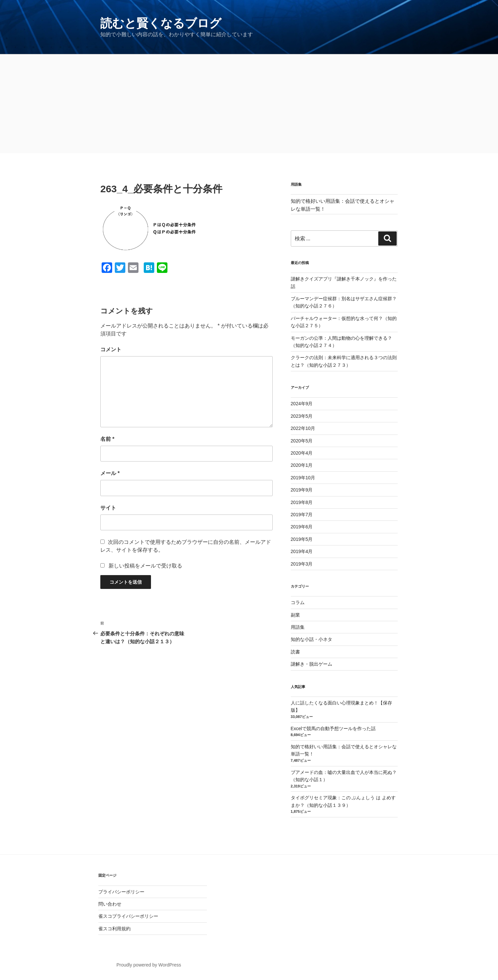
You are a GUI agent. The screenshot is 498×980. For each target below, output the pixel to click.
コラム (298, 602)
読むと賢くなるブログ (161, 23)
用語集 (298, 627)
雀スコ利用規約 (114, 929)
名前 (107, 439)
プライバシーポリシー (121, 892)
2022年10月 (303, 428)
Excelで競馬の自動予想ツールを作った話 (333, 728)
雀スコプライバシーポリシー (128, 916)
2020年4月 (302, 453)
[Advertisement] (249, 104)
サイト (108, 508)
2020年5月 (302, 441)
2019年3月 (302, 564)
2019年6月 (302, 527)
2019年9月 (302, 490)
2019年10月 (303, 478)
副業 (295, 615)
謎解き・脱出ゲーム (311, 664)
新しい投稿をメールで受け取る (145, 566)
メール (110, 473)
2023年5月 (302, 416)
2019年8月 (302, 502)
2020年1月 (302, 465)
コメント (111, 349)
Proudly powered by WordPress (149, 965)
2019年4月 (302, 551)
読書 (295, 652)
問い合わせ (110, 904)
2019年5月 (302, 539)
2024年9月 (302, 404)
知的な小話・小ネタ (311, 639)
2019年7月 (302, 515)
